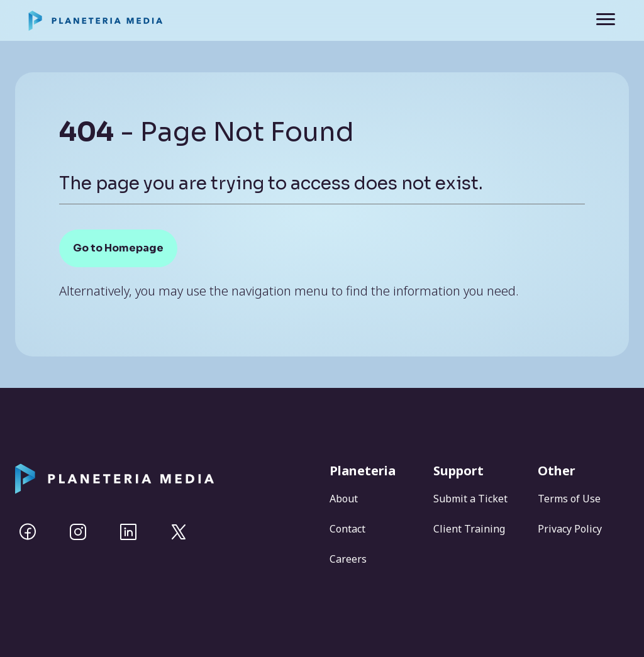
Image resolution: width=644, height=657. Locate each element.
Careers (348, 559)
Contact (347, 529)
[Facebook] (28, 532)
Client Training (469, 529)
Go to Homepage (118, 248)
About (344, 499)
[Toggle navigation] (597, 20)
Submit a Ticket (470, 499)
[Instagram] (78, 532)
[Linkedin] (128, 532)
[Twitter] (179, 532)
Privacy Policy (570, 529)
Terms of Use (569, 499)
